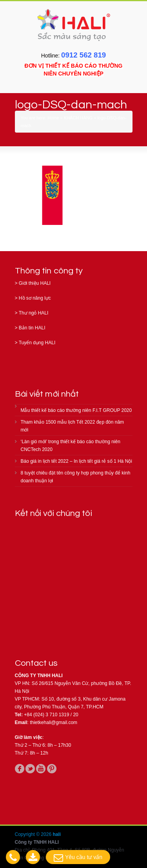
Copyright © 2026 (34, 834)
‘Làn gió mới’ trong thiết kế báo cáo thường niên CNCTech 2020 (71, 446)
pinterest (52, 769)
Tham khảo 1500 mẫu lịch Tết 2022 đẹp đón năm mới (73, 426)
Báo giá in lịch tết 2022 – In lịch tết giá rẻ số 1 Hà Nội (76, 461)
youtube (41, 769)
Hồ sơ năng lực (35, 298)
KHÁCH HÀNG (78, 118)
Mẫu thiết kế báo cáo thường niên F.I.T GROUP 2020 (76, 410)
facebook (20, 769)
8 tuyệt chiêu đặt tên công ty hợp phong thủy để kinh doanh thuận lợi (76, 477)
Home (53, 118)
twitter (30, 769)
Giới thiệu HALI (35, 283)
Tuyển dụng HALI (37, 343)
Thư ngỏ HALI (34, 313)
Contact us (36, 663)
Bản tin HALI (32, 328)
